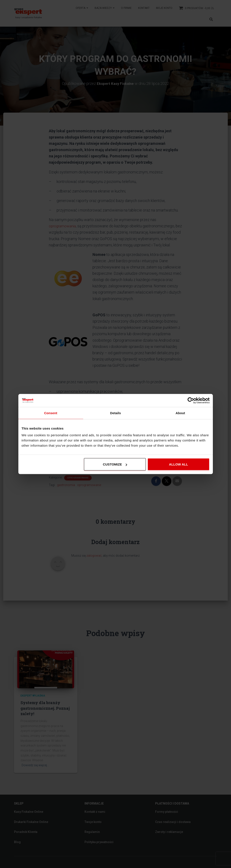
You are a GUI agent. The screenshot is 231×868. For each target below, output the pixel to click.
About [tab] (180, 413)
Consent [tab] (51, 413)
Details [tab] (116, 413)
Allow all (178, 464)
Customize (115, 464)
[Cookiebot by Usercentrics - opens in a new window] (191, 400)
